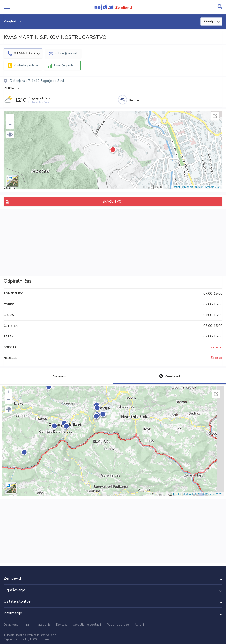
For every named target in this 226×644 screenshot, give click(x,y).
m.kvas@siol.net (66, 53)
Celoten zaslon (215, 116)
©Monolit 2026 (191, 187)
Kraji (27, 625)
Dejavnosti (11, 625)
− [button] (10, 125)
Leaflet (176, 187)
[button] (10, 134)
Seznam (57, 376)
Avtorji (139, 625)
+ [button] (10, 118)
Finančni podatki (65, 65)
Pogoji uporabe (118, 625)
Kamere (135, 100)
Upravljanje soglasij (87, 625)
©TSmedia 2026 (211, 187)
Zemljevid (170, 376)
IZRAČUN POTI (113, 202)
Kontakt (62, 625)
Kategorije (43, 625)
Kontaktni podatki (26, 65)
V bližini (9, 89)
